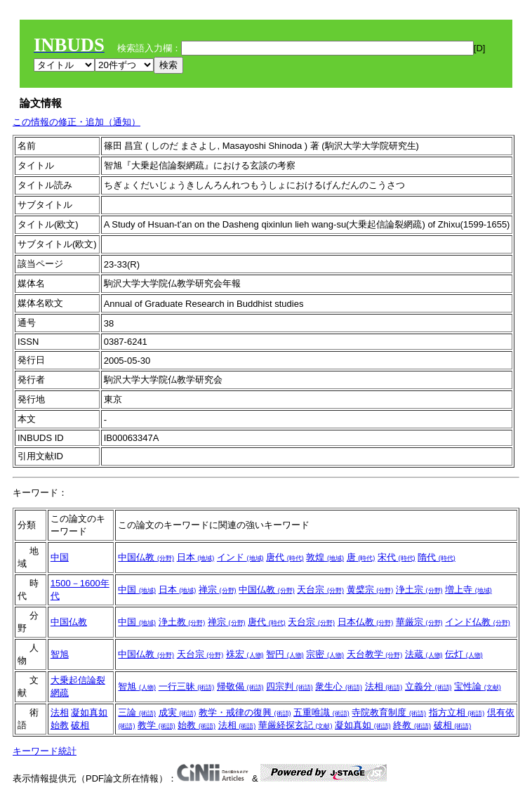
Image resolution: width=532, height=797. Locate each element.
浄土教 (182, 622)
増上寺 (468, 589)
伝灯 (464, 654)
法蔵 (424, 654)
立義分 (428, 686)
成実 (178, 712)
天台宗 (320, 589)
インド (240, 557)
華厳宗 (419, 622)
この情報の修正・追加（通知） (77, 122)
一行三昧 (187, 686)
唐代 (285, 557)
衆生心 (339, 686)
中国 (60, 557)
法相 (384, 686)
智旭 (60, 654)
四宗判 (290, 686)
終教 (412, 725)
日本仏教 (366, 622)
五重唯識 (321, 712)
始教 (60, 725)
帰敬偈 (240, 686)
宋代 (397, 557)
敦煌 (325, 557)
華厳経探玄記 (295, 725)
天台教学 (375, 654)
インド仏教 (478, 622)
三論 (137, 712)
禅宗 (218, 589)
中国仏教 (146, 557)
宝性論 (478, 686)
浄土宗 (419, 589)
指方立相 (457, 712)
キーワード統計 (45, 751)
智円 (285, 654)
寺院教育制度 (389, 712)
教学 (157, 725)
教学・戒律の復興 (245, 712)
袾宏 (245, 654)
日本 (196, 557)
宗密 (325, 654)
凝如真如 (89, 712)
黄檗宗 (370, 589)
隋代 (437, 557)
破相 (80, 725)
